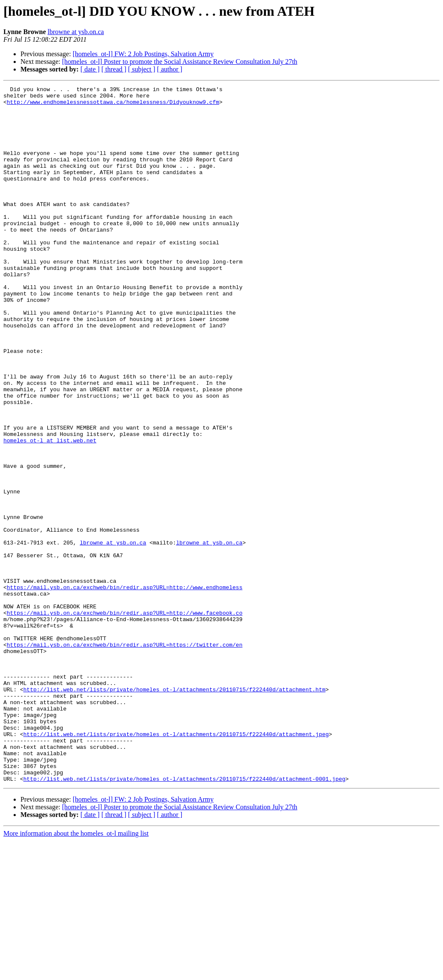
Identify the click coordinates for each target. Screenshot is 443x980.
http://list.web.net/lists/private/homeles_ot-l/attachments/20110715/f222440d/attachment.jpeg (176, 864)
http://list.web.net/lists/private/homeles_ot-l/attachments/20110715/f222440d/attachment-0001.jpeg (184, 918)
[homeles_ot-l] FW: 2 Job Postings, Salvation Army (143, 54)
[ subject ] (142, 69)
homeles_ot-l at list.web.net (50, 512)
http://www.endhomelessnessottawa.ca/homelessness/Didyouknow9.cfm (113, 106)
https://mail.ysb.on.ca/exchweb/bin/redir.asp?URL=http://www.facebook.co (125, 719)
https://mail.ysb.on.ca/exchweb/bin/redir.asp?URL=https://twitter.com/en (125, 757)
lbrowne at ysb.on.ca (76, 32)
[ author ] (170, 69)
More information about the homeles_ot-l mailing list (76, 973)
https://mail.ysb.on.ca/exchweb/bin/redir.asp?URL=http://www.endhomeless (125, 688)
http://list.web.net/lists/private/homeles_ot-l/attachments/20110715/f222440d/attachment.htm (174, 811)
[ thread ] (114, 69)
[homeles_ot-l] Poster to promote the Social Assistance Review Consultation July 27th (180, 62)
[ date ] (90, 69)
